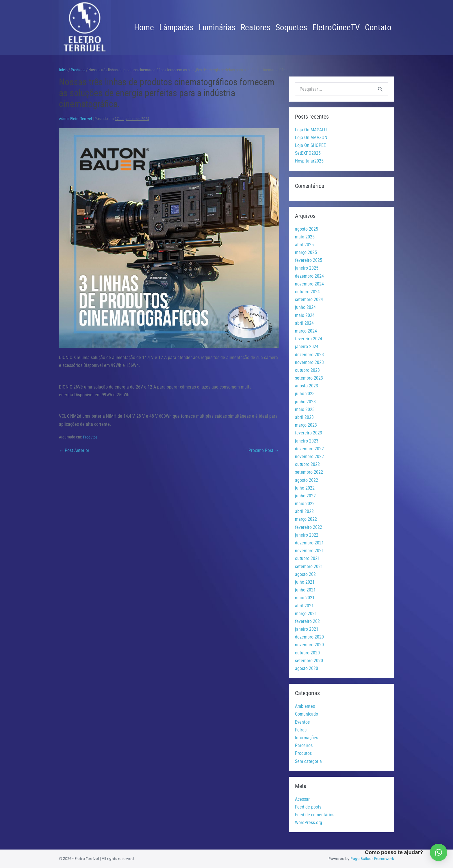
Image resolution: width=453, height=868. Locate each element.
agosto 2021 (307, 574)
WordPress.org (309, 823)
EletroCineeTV (336, 27)
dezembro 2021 (309, 543)
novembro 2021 (309, 551)
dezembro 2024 (309, 276)
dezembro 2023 (309, 355)
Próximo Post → (264, 450)
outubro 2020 (307, 653)
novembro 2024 (309, 284)
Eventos (302, 722)
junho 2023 (305, 402)
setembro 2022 (309, 472)
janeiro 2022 (307, 535)
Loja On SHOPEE (310, 145)
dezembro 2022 (309, 449)
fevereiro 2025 (309, 260)
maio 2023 (305, 409)
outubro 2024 (307, 292)
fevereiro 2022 (309, 527)
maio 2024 (305, 315)
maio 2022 (305, 504)
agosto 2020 (307, 668)
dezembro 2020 (309, 637)
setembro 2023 (309, 378)
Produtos (90, 437)
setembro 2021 (309, 566)
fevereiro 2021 (309, 621)
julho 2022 (305, 488)
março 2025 (306, 252)
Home (144, 27)
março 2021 (306, 614)
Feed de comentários (315, 815)
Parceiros (304, 745)
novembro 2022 (309, 457)
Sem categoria (308, 761)
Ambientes (305, 706)
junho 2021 (305, 590)
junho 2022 (305, 496)
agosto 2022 (307, 480)
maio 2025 (305, 237)
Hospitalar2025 (309, 161)
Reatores (256, 27)
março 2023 (306, 425)
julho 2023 (305, 394)
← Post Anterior (74, 450)
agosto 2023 (307, 386)
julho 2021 (305, 582)
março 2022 (306, 519)
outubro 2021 (307, 558)
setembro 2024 (309, 299)
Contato (378, 27)
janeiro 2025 (307, 268)
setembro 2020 (309, 661)
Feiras (301, 730)
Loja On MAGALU (311, 130)
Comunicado (307, 714)
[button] (439, 852)
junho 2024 (305, 307)
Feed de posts (308, 807)
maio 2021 (305, 598)
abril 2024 (304, 323)
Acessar (302, 799)
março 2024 (306, 331)
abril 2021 (304, 606)
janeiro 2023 (307, 441)
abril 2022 (304, 511)
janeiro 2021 (307, 629)
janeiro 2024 (307, 347)
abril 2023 (304, 417)
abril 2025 (304, 245)
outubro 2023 (307, 370)
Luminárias (217, 27)
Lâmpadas (176, 27)
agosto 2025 (307, 229)
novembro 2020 (309, 645)
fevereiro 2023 (309, 433)
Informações (307, 738)
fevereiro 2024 (309, 339)
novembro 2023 (309, 362)
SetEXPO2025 (308, 153)
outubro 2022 (307, 464)
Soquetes (291, 27)
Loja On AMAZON (311, 138)
